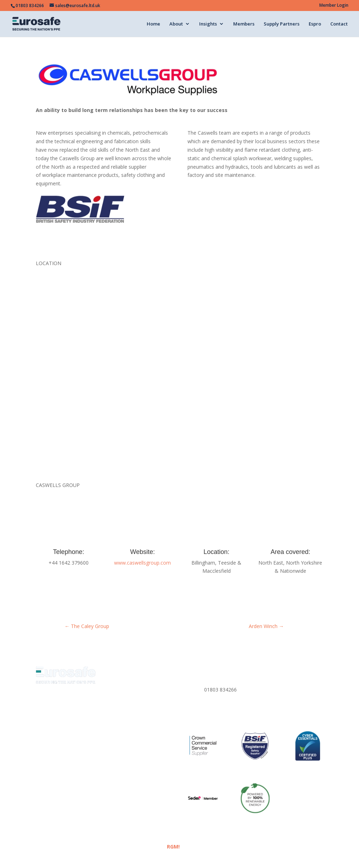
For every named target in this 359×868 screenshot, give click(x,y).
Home (153, 24)
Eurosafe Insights (149, 755)
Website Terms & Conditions (69, 787)
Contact (339, 24)
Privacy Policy (279, 679)
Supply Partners (282, 24)
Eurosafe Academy (79, 766)
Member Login (334, 6)
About (176, 24)
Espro (315, 24)
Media (43, 766)
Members (244, 24)
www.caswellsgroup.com (142, 563)
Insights (208, 24)
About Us (46, 755)
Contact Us (113, 777)
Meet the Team (83, 755)
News (115, 755)
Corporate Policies (284, 704)
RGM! (173, 847)
